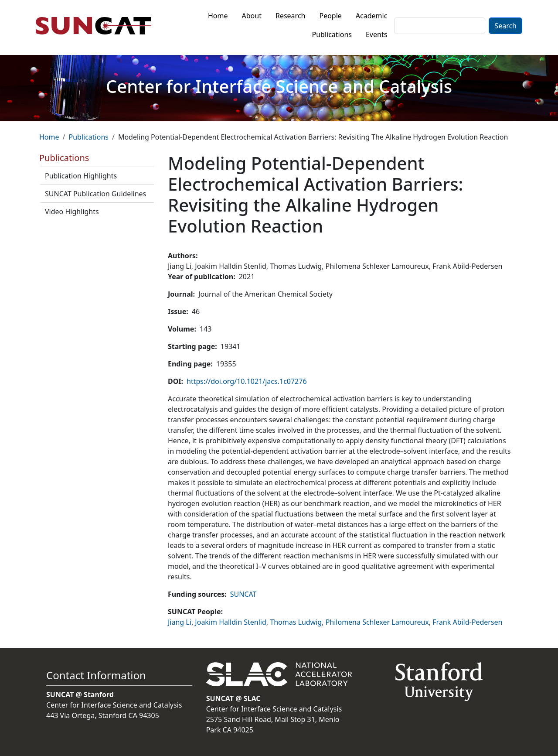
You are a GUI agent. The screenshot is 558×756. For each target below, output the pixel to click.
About (252, 16)
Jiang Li (180, 622)
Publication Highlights (81, 176)
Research (291, 16)
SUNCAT (243, 594)
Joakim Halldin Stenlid (231, 622)
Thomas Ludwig (296, 622)
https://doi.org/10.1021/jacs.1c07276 (247, 381)
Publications (332, 34)
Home (218, 16)
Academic (372, 16)
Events (376, 34)
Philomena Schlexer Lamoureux (377, 622)
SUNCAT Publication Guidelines (95, 194)
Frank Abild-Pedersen (467, 622)
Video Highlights (72, 212)
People (330, 16)
